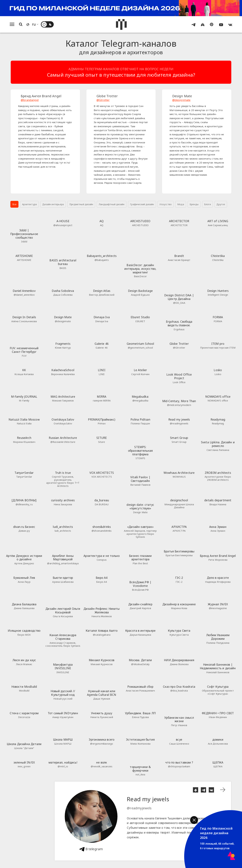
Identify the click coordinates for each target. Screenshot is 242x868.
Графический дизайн (142, 204)
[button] (194, 820)
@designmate (181, 100)
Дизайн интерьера (53, 204)
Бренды (194, 204)
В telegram (91, 849)
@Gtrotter (103, 100)
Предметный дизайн (81, 204)
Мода (181, 204)
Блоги (207, 204)
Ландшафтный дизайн (112, 204)
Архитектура (29, 204)
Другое (221, 204)
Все (14, 204)
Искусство (166, 204)
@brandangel (30, 100)
